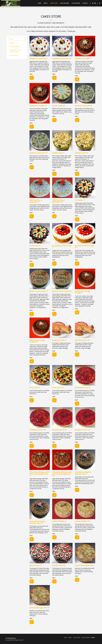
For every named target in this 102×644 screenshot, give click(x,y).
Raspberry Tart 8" (60, 430)
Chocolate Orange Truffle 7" (82, 292)
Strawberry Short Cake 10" (84, 247)
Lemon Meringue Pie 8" (85, 565)
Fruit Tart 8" (35, 388)
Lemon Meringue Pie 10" (40, 608)
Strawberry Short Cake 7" (62, 247)
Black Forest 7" (36, 565)
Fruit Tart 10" (58, 388)
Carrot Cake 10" (59, 106)
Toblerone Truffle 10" (38, 106)
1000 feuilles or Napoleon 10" (59, 201)
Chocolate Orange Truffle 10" (37, 341)
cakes (11, 39)
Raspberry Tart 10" (83, 430)
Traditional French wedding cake (15, 51)
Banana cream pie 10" (39, 153)
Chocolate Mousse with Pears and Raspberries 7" (39, 474)
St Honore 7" (80, 200)
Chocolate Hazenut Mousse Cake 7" (83, 473)
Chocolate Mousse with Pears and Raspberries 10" (62, 474)
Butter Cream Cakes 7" (39, 291)
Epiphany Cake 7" (59, 340)
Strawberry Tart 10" (38, 430)
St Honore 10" (35, 246)
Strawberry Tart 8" (83, 388)
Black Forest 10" (59, 565)
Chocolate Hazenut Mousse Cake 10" (37, 522)
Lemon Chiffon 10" (83, 521)
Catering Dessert (15, 46)
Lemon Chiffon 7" (59, 521)
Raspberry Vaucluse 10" (62, 58)
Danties (12, 43)
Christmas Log (14, 55)
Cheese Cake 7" (58, 153)
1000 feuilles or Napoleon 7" (36, 201)
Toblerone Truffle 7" (83, 58)
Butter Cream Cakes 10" (62, 291)
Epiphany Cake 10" (83, 340)
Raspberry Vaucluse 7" (39, 58)
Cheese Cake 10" (82, 153)
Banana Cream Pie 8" (84, 106)
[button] (90, 3)
